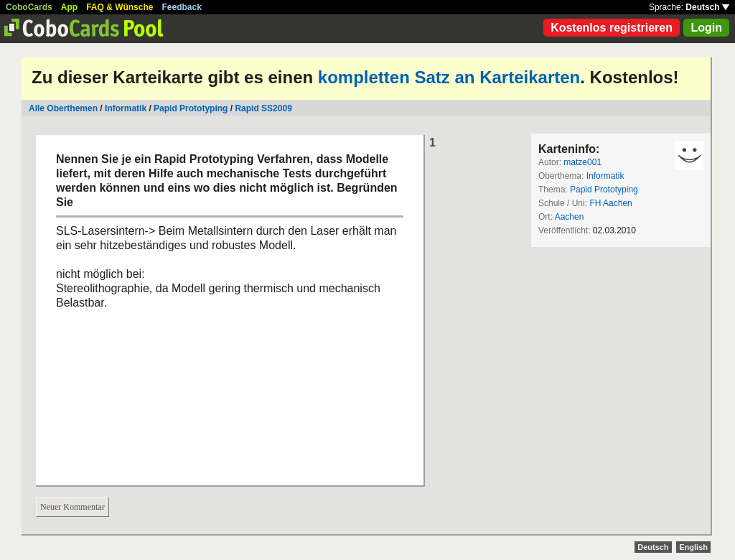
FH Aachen (610, 203)
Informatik (126, 108)
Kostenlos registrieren (612, 28)
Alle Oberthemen (63, 108)
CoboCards (29, 7)
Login (706, 28)
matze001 (582, 162)
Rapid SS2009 (263, 108)
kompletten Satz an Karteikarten (449, 77)
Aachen (570, 217)
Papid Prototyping (191, 108)
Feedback (182, 7)
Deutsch (707, 7)
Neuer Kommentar (72, 507)
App (69, 7)
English (693, 547)
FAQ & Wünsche (120, 7)
